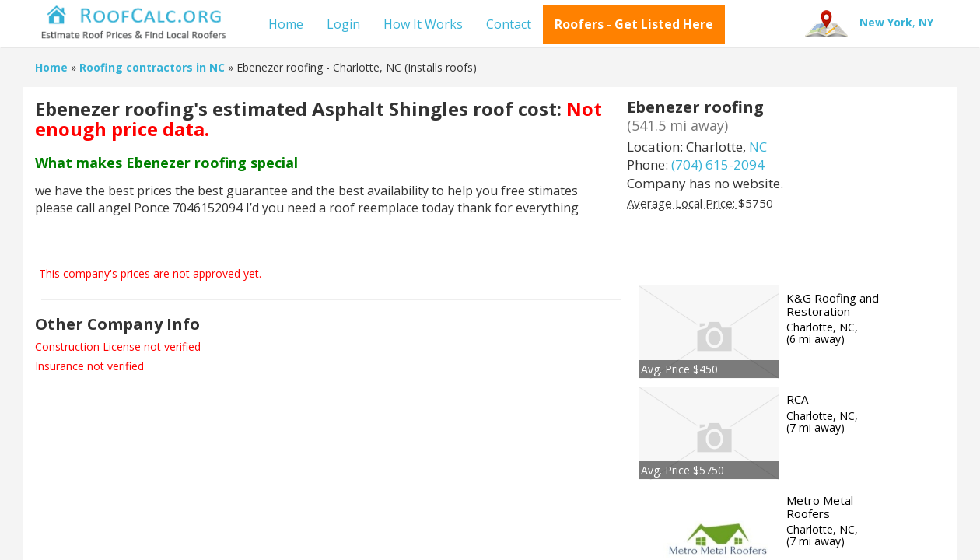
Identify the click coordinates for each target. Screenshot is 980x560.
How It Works (423, 24)
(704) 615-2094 (718, 164)
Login (343, 24)
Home (286, 24)
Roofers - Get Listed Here (634, 24)
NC (758, 147)
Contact (509, 24)
